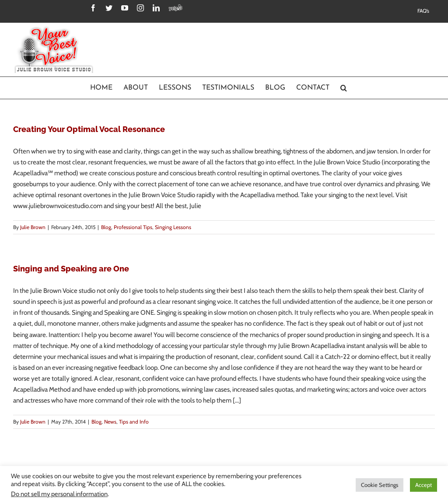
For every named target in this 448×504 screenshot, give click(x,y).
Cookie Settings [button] (380, 485)
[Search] (344, 88)
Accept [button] (423, 485)
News (110, 422)
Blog (106, 227)
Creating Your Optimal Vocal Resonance (89, 129)
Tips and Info (134, 422)
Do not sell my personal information (59, 494)
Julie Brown (33, 227)
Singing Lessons (173, 227)
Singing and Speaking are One (71, 269)
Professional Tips (133, 227)
